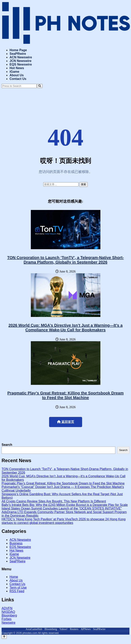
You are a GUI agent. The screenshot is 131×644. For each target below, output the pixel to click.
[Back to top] (4, 637)
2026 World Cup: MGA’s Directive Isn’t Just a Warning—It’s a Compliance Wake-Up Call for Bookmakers (65, 328)
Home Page (18, 50)
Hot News (17, 68)
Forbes (7, 619)
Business (16, 543)
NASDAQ (8, 612)
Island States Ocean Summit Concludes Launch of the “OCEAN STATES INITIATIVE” (62, 508)
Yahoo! (64, 629)
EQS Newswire (21, 64)
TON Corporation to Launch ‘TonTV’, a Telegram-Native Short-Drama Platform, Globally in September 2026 (65, 260)
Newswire (8, 623)
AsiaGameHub (34, 629)
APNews (86, 629)
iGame (14, 72)
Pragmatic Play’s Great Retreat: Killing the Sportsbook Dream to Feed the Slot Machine (65, 395)
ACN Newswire (21, 57)
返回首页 (66, 422)
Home (14, 577)
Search (7, 445)
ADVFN (7, 608)
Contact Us (18, 79)
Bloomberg (9, 615)
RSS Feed (17, 591)
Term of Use (18, 588)
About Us (17, 75)
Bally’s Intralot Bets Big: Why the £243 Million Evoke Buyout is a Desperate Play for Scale (65, 505)
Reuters (74, 629)
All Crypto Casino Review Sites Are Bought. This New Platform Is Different (54, 501)
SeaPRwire (18, 54)
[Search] (40, 86)
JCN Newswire (20, 61)
